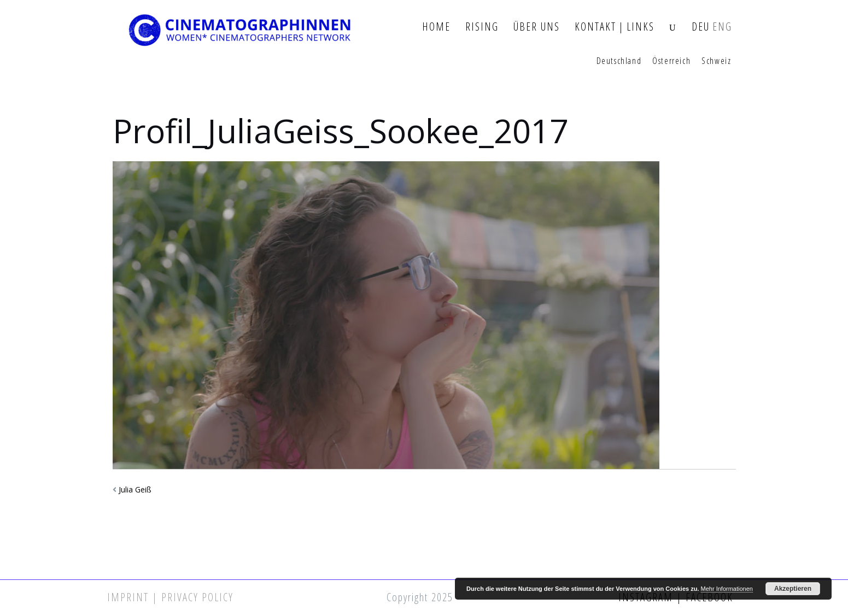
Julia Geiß (135, 489)
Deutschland (619, 61)
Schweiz (716, 61)
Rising (482, 27)
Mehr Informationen (727, 589)
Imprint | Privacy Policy (170, 597)
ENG (722, 27)
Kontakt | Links (615, 27)
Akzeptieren (793, 589)
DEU (701, 27)
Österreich (671, 61)
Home (436, 27)
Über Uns (537, 27)
